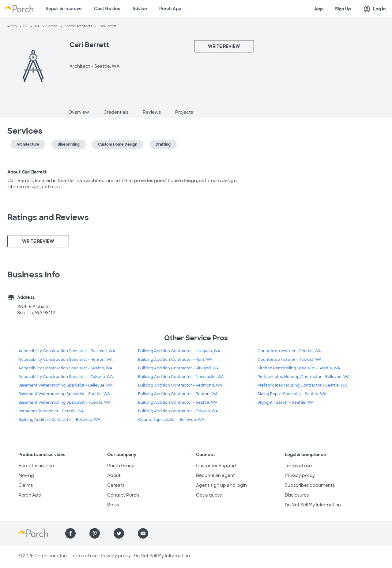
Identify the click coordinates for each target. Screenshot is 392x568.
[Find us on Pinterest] (95, 533)
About (114, 475)
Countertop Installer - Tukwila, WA (290, 360)
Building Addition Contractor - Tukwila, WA (178, 411)
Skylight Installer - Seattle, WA (286, 402)
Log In (375, 9)
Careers (116, 485)
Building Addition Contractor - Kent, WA (175, 360)
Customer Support (216, 466)
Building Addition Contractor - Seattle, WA (178, 402)
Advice (140, 9)
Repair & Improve (64, 9)
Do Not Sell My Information (313, 505)
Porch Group (121, 466)
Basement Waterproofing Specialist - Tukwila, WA (64, 402)
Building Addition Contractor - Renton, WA (178, 394)
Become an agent (215, 475)
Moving (26, 475)
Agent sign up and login (221, 485)
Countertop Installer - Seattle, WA (289, 351)
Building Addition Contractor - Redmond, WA (180, 385)
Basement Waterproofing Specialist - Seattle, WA (64, 394)
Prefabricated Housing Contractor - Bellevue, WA (304, 377)
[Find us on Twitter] (119, 533)
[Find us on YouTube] (143, 533)
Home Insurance (36, 466)
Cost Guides (107, 9)
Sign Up (343, 9)
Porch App (170, 9)
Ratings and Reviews (48, 217)
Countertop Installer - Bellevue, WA (171, 420)
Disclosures (297, 495)
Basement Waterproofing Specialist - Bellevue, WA (66, 385)
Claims (26, 485)
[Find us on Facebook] (70, 533)
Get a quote (209, 495)
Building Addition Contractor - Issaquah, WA (179, 351)
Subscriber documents (310, 485)
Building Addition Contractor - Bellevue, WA (59, 420)
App (318, 9)
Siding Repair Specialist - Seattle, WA (292, 394)
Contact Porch (123, 495)
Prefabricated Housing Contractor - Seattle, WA (302, 385)
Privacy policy (300, 475)
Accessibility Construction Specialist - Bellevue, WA (67, 351)
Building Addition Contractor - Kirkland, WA (179, 368)
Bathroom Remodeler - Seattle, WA (51, 411)
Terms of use (298, 466)
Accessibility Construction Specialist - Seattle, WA (65, 368)
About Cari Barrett (27, 172)
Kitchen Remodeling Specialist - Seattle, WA (299, 368)
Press (113, 505)
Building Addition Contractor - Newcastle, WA (181, 377)
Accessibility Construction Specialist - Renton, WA (66, 360)
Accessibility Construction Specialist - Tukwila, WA (66, 377)
